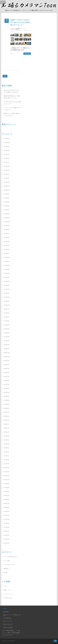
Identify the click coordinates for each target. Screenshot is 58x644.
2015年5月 (7, 539)
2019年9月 (7, 361)
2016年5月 (7, 496)
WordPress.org (8, 598)
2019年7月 (6, 369)
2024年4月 (7, 206)
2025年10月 (7, 142)
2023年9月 (7, 226)
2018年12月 (7, 392)
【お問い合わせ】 (8, 624)
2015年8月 (7, 527)
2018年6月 (7, 416)
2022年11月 (7, 261)
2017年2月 (6, 472)
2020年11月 (7, 325)
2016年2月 (7, 507)
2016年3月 (7, 503)
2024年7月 (7, 198)
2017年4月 (6, 464)
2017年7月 (6, 456)
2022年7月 (7, 277)
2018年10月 (7, 400)
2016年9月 (7, 488)
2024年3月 (7, 210)
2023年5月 (7, 238)
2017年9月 (6, 448)
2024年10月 (7, 190)
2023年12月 (7, 214)
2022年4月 (7, 285)
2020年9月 (7, 329)
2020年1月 (7, 349)
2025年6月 (7, 158)
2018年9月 (7, 404)
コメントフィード (8, 594)
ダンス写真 (7, 561)
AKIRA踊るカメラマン (20, 28)
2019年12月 (7, 353)
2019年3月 (7, 384)
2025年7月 (7, 154)
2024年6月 (7, 202)
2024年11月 (7, 186)
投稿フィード (7, 590)
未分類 (17, 29)
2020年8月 (7, 333)
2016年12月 (7, 476)
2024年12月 (7, 182)
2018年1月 (6, 432)
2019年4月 (7, 380)
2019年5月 (7, 377)
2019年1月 (6, 388)
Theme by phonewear (9, 641)
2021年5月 (6, 317)
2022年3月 (7, 289)
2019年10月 (7, 357)
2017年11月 (7, 440)
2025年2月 (7, 174)
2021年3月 (7, 321)
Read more (27, 54)
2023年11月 (7, 218)
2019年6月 (7, 373)
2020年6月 (7, 337)
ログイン (6, 586)
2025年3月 (7, 170)
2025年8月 (7, 150)
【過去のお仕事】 (8, 627)
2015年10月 (7, 519)
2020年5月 (7, 341)
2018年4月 (7, 424)
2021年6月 (7, 313)
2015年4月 (7, 543)
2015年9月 (7, 523)
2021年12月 (7, 297)
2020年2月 (7, 345)
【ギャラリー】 (7, 621)
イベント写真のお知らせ (10, 557)
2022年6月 (7, 281)
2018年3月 (7, 428)
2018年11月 (7, 396)
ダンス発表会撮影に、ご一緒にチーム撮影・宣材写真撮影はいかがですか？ (11, 633)
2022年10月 (7, 265)
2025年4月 (7, 166)
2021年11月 (7, 301)
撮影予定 (6, 569)
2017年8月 (6, 452)
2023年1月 (6, 253)
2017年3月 (6, 468)
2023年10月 (7, 222)
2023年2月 (7, 250)
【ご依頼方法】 (7, 618)
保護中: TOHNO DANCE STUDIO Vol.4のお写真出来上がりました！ (20, 22)
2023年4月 (7, 242)
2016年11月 (7, 480)
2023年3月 (7, 246)
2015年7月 (6, 531)
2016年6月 (7, 492)
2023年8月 (7, 230)
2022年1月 (6, 293)
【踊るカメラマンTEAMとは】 (12, 615)
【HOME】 (6, 612)
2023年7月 (7, 234)
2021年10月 (7, 305)
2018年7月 (6, 412)
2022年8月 (7, 273)
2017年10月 (7, 444)
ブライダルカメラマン (10, 565)
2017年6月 (6, 460)
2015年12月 (7, 511)
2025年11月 (7, 138)
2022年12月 (7, 257)
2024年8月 (7, 194)
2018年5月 (7, 420)
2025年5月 (7, 162)
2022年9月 (7, 269)
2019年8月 (7, 365)
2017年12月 (7, 436)
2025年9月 (7, 146)
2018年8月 (7, 408)
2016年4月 (7, 499)
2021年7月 (6, 309)
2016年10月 (7, 484)
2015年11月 (7, 515)
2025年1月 (6, 178)
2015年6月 (7, 535)
